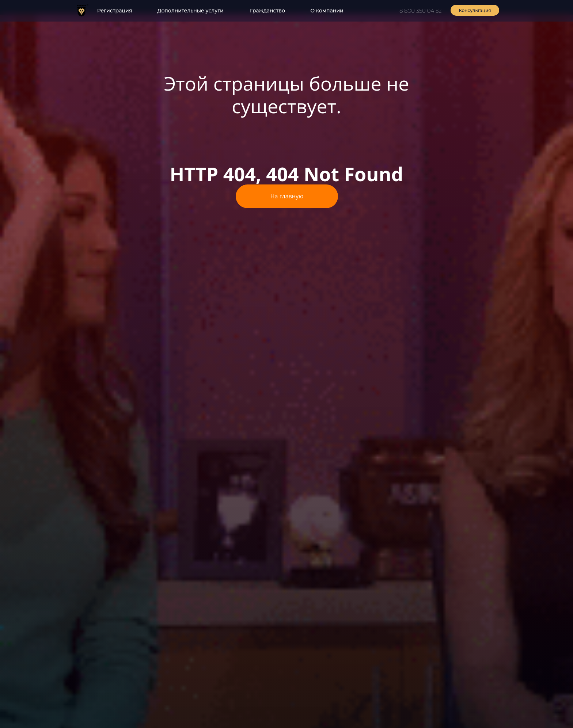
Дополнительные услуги (190, 11)
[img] (81, 10)
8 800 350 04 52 (420, 11)
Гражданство (267, 11)
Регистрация (115, 11)
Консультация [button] (475, 10)
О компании (327, 11)
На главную (287, 196)
